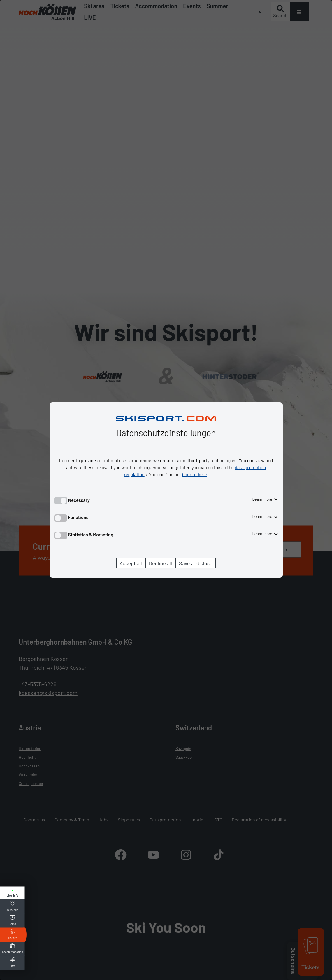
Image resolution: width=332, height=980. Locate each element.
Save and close (196, 563)
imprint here (195, 474)
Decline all (160, 563)
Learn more (265, 499)
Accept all (131, 563)
